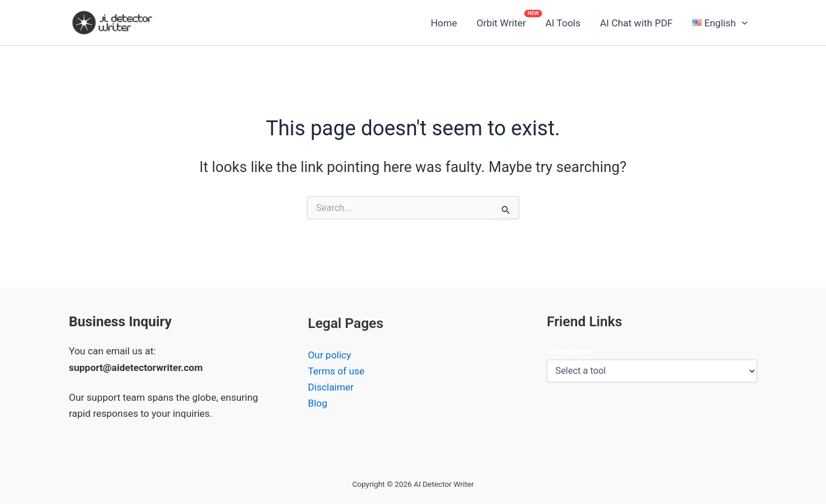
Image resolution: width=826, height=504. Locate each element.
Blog (318, 404)
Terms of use (336, 372)
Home (444, 23)
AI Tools (563, 23)
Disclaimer (331, 388)
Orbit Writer (501, 23)
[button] (720, 23)
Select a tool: (570, 351)
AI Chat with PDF (636, 23)
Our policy (330, 355)
